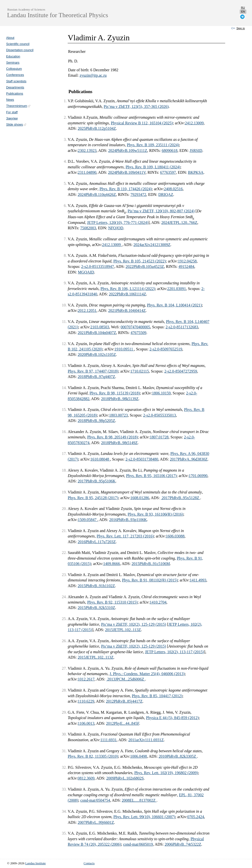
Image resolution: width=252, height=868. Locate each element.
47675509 (139, 333)
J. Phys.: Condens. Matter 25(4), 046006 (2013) (147, 674)
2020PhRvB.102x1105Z (97, 354)
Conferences (15, 75)
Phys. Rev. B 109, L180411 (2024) (153, 167)
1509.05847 (88, 520)
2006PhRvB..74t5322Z (183, 844)
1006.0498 (139, 756)
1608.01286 (140, 498)
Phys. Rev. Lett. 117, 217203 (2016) (125, 536)
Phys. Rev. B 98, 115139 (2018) (115, 393)
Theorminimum (18, 106)
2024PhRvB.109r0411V (127, 172)
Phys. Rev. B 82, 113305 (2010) (93, 756)
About (10, 38)
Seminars (13, 63)
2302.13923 (87, 151)
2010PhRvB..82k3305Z (178, 756)
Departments (15, 87)
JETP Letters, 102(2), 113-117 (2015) (174, 652)
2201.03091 (176, 289)
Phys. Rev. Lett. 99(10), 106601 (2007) (144, 817)
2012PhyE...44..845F (123, 723)
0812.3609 (86, 778)
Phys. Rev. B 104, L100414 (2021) (174, 305)
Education (13, 56)
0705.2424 (196, 817)
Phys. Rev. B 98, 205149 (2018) (112, 437)
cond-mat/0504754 (95, 800)
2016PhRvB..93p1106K (128, 520)
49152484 (186, 267)
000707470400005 (135, 327)
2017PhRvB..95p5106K (97, 481)
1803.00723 (118, 415)
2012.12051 (87, 311)
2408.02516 (173, 189)
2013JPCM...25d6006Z (126, 679)
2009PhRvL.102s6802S (125, 778)
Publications (15, 94)
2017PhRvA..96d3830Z (189, 459)
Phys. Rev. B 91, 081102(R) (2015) (150, 580)
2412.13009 (194, 123)
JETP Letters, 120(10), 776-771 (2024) (118, 223)
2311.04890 (87, 172)
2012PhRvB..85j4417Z (124, 701)
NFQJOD (116, 228)
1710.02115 (140, 371)
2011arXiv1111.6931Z (146, 740)
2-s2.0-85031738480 (142, 459)
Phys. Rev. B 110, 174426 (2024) (126, 189)
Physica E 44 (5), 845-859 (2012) (172, 718)
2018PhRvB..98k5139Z (120, 399)
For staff (12, 112)
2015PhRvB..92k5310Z (96, 608)
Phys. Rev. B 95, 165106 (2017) (151, 476)
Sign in (241, 28)
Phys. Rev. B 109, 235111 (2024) (153, 145)
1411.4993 (198, 580)
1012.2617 (86, 679)
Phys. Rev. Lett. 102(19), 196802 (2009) (166, 773)
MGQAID (86, 272)
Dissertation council (20, 50)
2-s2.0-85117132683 (182, 327)
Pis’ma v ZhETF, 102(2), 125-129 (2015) (134, 624)
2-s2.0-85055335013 (160, 415)
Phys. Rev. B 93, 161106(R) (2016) (156, 514)
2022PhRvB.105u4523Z (145, 267)
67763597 (168, 172)
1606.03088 (175, 536)
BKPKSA (196, 172)
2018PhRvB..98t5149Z (119, 443)
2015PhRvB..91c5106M (151, 564)
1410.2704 (158, 602)
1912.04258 (187, 261)
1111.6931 (109, 740)
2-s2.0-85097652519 (166, 349)
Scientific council (18, 44)
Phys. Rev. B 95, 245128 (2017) (93, 498)
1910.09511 (124, 349)
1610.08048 (100, 459)
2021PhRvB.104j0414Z (127, 311)
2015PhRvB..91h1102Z (96, 586)
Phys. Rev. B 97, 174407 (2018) (93, 371)
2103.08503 (100, 327)
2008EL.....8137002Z (139, 800)
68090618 (170, 151)
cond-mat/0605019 (138, 844)
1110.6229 (86, 701)
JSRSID (196, 151)
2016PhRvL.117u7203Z (97, 542)
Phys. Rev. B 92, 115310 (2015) (112, 602)
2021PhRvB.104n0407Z (97, 333)
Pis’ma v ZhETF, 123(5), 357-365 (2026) (136, 107)
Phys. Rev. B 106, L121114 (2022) (128, 289)
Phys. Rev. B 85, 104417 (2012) (157, 696)
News (10, 100)
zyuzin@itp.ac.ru (93, 75)
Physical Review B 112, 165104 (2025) (142, 123)
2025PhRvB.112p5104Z (97, 128)
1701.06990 (198, 476)
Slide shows (16, 124)
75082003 (88, 228)
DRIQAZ (166, 195)
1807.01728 (159, 437)
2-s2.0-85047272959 (181, 371)
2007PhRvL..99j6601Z (96, 822)
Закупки (12, 118)
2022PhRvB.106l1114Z (127, 294)
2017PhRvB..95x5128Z (180, 498)
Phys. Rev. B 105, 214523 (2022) (140, 261)
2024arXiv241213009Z (152, 245)
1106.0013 (86, 723)
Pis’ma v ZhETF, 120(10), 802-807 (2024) (161, 211)
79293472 (138, 195)
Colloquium (14, 69)
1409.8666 (111, 564)
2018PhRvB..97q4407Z (96, 377)
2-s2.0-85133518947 (98, 267)
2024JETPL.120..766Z (179, 223)
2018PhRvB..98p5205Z (96, 421)
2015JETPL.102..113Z (123, 630)
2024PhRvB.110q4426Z (97, 195)
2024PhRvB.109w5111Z (128, 151)
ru (243, 8)
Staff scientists (16, 81)
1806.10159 (161, 393)
